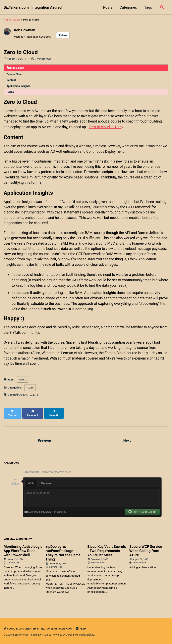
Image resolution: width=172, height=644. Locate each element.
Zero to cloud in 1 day (108, 128)
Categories (128, 7)
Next (127, 443)
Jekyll (69, 635)
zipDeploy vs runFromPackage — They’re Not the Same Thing (63, 556)
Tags (148, 7)
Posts (107, 7)
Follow (64, 35)
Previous (45, 443)
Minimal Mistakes (85, 635)
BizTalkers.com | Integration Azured (33, 7)
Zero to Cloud (15, 74)
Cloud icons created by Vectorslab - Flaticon (39, 629)
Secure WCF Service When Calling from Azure (146, 554)
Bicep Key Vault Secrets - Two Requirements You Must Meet (107, 554)
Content (11, 80)
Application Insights (19, 87)
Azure (23, 386)
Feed (82, 629)
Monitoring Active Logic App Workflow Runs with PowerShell (23, 554)
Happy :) (12, 93)
